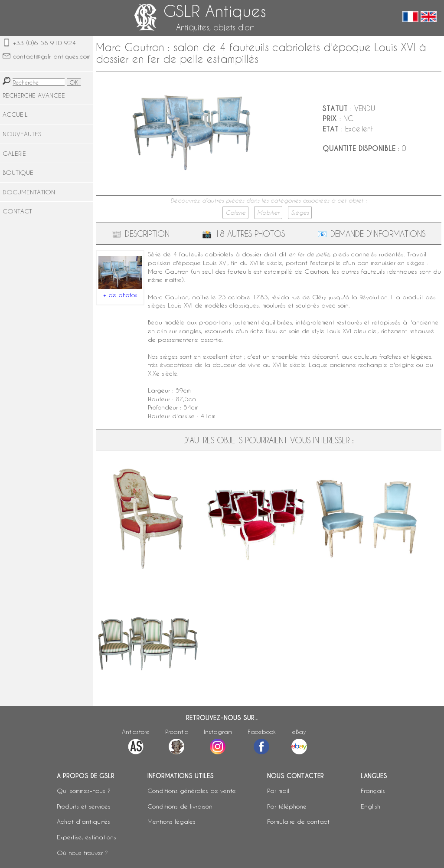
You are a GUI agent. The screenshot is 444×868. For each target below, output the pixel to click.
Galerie (235, 213)
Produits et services (84, 806)
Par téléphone (287, 806)
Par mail (278, 791)
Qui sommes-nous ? (84, 791)
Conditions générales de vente (192, 791)
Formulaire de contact (298, 821)
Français (373, 791)
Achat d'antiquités (83, 821)
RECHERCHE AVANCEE (34, 95)
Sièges (300, 213)
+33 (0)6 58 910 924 (44, 43)
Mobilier (268, 213)
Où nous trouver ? (82, 853)
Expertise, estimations (87, 837)
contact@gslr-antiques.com (52, 56)
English (371, 806)
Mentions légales (171, 821)
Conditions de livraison (180, 806)
